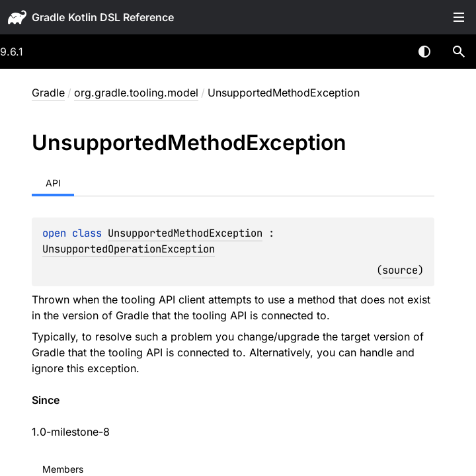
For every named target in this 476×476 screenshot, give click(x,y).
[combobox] (390, 52)
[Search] (459, 52)
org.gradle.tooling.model (136, 93)
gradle (48, 17)
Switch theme (424, 52)
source (400, 270)
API (53, 183)
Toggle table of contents (459, 17)
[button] (459, 52)
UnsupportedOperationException (129, 249)
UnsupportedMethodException (185, 233)
